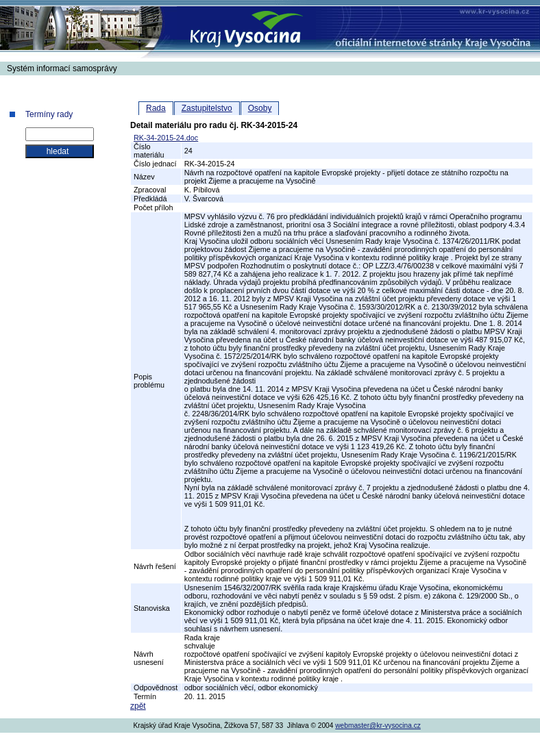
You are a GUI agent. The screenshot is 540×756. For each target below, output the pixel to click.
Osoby (260, 108)
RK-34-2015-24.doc (166, 138)
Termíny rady (49, 114)
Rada (156, 108)
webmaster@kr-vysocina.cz (378, 726)
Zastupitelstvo (207, 108)
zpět (138, 706)
